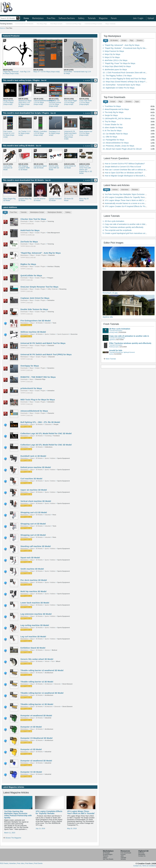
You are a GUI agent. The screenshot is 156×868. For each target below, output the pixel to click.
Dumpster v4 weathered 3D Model (36, 715)
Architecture (49, 673)
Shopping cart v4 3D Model (33, 524)
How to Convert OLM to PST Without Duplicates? (125, 164)
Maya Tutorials (111, 24)
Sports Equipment (63, 334)
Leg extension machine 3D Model (36, 614)
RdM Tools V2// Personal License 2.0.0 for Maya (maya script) (55, 103)
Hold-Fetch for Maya (30, 230)
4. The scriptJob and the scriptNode (117, 230)
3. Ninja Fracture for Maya (113, 51)
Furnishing (48, 436)
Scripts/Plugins (108, 854)
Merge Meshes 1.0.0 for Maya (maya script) (8, 102)
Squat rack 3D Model (30, 558)
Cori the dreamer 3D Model (40, 200)
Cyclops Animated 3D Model (55, 200)
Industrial (48, 323)
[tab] (5, 213)
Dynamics (51, 368)
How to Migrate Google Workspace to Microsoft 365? (126, 176)
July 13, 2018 (40, 829)
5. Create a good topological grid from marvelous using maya (127, 233)
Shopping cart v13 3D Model (34, 512)
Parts (54, 515)
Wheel (58, 661)
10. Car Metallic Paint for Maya (115, 134)
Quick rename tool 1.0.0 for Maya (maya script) (86, 133)
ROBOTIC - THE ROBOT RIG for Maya (38, 377)
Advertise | (13, 863)
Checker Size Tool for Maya (33, 219)
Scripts (124, 40)
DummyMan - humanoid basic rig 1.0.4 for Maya (77, 73)
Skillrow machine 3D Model (33, 332)
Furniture (57, 436)
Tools (54, 323)
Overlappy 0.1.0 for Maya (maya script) (54, 133)
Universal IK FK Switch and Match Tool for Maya (43, 343)
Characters (48, 424)
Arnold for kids (116, 350)
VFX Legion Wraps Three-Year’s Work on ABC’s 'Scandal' (81, 812)
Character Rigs (40, 379)
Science (47, 650)
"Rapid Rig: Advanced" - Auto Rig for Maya (41, 253)
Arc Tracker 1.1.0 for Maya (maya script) (24, 133)
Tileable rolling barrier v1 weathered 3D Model (42, 693)
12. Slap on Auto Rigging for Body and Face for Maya (124, 79)
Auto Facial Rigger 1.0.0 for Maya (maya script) (71, 102)
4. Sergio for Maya (110, 115)
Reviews (135, 190)
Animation (51, 300)
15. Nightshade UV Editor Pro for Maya (119, 88)
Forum (114, 18)
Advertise (141, 853)
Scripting (119, 338)
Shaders (140, 40)
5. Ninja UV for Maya (111, 57)
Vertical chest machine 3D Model (36, 501)
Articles (115, 190)
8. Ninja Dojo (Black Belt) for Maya (117, 66)
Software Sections (67, 18)
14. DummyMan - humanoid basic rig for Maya (121, 85)
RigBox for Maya (28, 264)
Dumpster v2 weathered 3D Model (36, 761)
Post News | (30, 863)
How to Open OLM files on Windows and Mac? (124, 173)
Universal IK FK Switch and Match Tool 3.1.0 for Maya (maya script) (70, 135)
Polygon (50, 278)
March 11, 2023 (10, 833)
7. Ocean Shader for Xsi (112, 125)
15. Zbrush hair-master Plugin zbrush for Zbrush (122, 149)
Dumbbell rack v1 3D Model (33, 456)
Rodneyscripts (114, 347)
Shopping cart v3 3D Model (33, 535)
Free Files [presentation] (13, 212)
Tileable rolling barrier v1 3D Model (37, 704)
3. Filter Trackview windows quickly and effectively (123, 227)
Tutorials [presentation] (24, 212)
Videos (105, 858)
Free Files (51, 18)
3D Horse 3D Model (69, 200)
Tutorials (92, 18)
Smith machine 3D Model (32, 569)
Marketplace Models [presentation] (55, 212)
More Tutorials (111, 359)
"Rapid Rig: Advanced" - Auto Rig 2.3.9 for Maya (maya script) (17, 73)
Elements (57, 684)
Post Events (38, 863)
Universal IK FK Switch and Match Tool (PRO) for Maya (46, 354)
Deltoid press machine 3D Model (36, 467)
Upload (151, 18)
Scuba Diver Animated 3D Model (8, 168)
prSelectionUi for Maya (31, 388)
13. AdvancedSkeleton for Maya (116, 143)
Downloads (24, 221)
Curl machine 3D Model (31, 479)
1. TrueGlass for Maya (112, 106)
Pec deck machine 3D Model (34, 580)
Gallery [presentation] (68, 212)
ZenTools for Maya (29, 242)
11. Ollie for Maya (110, 137)
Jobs (122, 856)
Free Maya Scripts (56, 24)
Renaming (63, 289)
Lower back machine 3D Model (35, 603)
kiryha (111, 354)
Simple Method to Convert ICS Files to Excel (123, 167)
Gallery (81, 18)
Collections (49, 447)
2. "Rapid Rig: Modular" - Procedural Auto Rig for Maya (125, 48)
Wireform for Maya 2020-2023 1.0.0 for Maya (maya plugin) (25, 103)
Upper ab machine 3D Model (34, 490)
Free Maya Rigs (42, 24)
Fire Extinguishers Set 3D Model (35, 321)
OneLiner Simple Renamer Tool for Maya (39, 287)
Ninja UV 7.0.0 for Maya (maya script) (47, 72)
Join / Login (138, 18)
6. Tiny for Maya (109, 121)
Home (26, 18)
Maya (31, 221)
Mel (124, 338)
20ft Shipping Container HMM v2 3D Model (24, 168)
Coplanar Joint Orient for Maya (35, 298)
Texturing (51, 221)
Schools (123, 859)
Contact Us (142, 856)
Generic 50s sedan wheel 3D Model (37, 659)
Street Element (67, 684)
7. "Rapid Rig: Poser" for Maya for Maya (119, 63)
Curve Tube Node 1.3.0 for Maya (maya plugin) (85, 102)
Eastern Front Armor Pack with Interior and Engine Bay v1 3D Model (86, 170)
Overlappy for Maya (30, 366)
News (107, 190)
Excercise (74, 334)
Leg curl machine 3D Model (33, 637)
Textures (106, 856)
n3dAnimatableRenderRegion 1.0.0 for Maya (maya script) (40, 102)
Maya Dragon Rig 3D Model (9, 200)
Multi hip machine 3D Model (33, 591)
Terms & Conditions (149, 866)
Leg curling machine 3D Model (35, 625)
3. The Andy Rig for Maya (113, 112)
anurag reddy (113, 332)
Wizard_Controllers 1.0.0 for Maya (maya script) (40, 133)
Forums (123, 854)
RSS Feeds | (5, 863)
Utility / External (52, 289)
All (106, 40)
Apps (137, 102)
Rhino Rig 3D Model (84, 200)
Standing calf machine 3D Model (36, 546)
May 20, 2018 (72, 829)
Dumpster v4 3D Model (31, 727)
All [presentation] (5, 212)
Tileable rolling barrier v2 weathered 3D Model (42, 670)
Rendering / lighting (122, 352)
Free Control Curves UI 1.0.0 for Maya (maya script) (9, 134)
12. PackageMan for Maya (113, 140)
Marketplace (38, 18)
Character (51, 255)
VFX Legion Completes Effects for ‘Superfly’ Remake (49, 812)
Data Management (54, 233)
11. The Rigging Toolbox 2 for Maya (117, 76)
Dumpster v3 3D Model (31, 749)
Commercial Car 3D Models (24, 24)
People (56, 424)
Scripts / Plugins (40, 221)
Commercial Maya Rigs (74, 24)
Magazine (103, 18)
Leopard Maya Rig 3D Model (25, 200)
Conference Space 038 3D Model (40, 167)
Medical (54, 650)
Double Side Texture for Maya (34, 309)
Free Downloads (126, 853)
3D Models (39, 323)
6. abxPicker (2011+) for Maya (115, 60)
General (132, 352)
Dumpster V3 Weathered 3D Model (36, 738)
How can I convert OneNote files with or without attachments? (130, 170)
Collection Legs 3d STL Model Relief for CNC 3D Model (46, 433)
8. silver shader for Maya (113, 128)
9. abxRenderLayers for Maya (115, 70)
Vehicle (47, 661)
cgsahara (112, 340)
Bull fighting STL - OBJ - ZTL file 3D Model (40, 422)
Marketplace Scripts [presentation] (37, 212)
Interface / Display (54, 266)
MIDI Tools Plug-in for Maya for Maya (38, 400)
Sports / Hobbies (50, 334)
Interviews (125, 190)
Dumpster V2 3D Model (31, 772)
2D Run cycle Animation (120, 329)
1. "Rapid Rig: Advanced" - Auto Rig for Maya (121, 45)
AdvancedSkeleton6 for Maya (34, 411)
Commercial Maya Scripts (93, 24)
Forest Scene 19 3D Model (70, 167)
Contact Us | (138, 866)
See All (44, 80)
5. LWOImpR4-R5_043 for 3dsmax (117, 118)
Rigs (131, 40)
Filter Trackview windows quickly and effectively (130, 343)
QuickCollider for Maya (31, 275)
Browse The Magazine (13, 838)
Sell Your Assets (108, 859)
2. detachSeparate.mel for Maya (116, 109)
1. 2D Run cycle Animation (113, 221)
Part (53, 661)
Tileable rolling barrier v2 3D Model (37, 682)
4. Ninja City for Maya (111, 54)
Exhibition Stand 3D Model (33, 648)
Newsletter (142, 854)
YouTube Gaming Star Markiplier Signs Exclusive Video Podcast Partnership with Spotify (18, 814)
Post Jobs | (21, 863)
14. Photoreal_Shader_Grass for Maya (118, 146)
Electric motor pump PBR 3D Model (54, 168)
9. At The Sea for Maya (112, 131)
